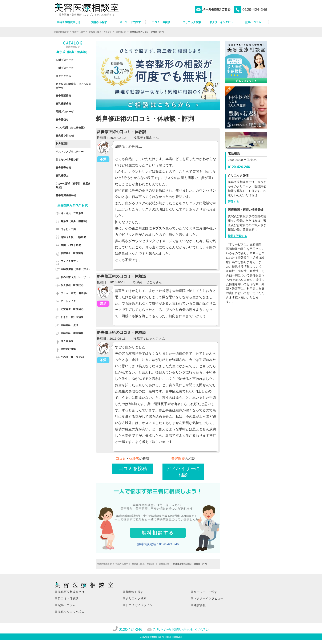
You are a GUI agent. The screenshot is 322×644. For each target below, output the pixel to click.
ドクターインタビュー (208, 598)
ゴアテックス (63, 76)
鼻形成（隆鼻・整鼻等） (100, 32)
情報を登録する (238, 236)
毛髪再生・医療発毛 (72, 309)
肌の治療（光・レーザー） (76, 277)
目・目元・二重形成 (72, 213)
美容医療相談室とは (71, 592)
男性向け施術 (68, 349)
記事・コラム (66, 605)
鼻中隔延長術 (63, 96)
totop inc (157, 637)
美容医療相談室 (61, 32)
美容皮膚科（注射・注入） (76, 269)
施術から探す (79, 32)
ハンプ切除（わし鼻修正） (71, 128)
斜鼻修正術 (121, 32)
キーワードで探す (205, 592)
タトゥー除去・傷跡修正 (75, 293)
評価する (233, 202)
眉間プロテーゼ (65, 112)
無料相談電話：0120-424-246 (158, 544)
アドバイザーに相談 (183, 472)
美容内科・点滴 (69, 325)
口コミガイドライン (139, 605)
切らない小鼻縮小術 (67, 160)
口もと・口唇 (68, 229)
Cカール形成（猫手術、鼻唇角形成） (73, 186)
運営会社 (199, 605)
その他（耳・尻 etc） (73, 357)
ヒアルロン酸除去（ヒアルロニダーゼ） (73, 86)
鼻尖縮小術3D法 (65, 136)
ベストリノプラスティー (70, 152)
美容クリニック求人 (71, 612)
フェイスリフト (69, 261)
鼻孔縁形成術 (63, 104)
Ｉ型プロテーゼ (65, 68)
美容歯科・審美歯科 (72, 333)
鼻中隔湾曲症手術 (66, 195)
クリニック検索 (136, 598)
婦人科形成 (67, 341)
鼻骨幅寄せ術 (63, 168)
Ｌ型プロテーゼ (65, 60)
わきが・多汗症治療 (72, 317)
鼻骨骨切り (62, 120)
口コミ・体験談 (68, 598)
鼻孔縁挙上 (62, 176)
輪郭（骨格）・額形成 (73, 237)
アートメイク (68, 301)
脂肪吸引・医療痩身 (72, 253)
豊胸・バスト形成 (71, 245)
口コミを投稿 (133, 468)
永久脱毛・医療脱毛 (72, 285)
